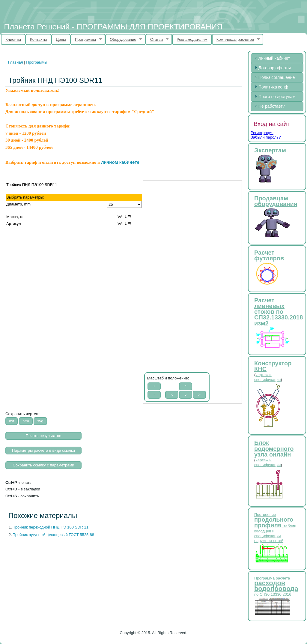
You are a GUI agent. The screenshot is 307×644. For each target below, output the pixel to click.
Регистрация (262, 133)
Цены (61, 39)
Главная (15, 62)
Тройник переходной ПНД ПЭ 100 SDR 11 (51, 527)
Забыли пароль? (266, 137)
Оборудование (124, 40)
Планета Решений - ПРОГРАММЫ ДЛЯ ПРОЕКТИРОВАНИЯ (113, 27)
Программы (86, 40)
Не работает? (272, 106)
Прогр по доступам (277, 97)
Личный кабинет (274, 58)
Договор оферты (275, 68)
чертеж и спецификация (267, 377)
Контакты (38, 39)
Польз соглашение (277, 77)
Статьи (157, 40)
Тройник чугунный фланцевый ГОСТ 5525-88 (53, 535)
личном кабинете (120, 162)
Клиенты (13, 39)
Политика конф (273, 87)
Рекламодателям (192, 39)
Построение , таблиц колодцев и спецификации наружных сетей (275, 528)
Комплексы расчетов (236, 40)
